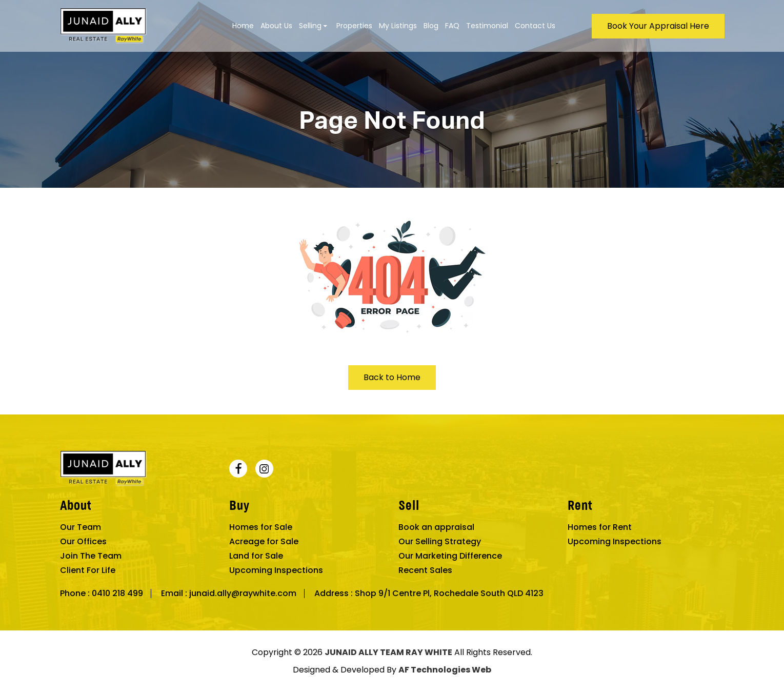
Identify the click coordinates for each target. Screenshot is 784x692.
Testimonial (487, 26)
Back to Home (392, 377)
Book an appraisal (436, 527)
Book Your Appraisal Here (658, 26)
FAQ (452, 26)
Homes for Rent (600, 527)
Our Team (81, 527)
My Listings (398, 26)
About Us (276, 26)
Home (243, 26)
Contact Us (535, 26)
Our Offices (83, 542)
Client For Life (88, 570)
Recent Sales (425, 570)
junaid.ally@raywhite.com (243, 594)
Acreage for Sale (264, 542)
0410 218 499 (117, 594)
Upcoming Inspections (276, 570)
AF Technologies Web (445, 670)
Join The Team (91, 556)
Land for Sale (256, 556)
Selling (310, 26)
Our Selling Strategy (440, 542)
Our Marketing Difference (450, 556)
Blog (431, 26)
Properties (354, 26)
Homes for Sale (261, 527)
